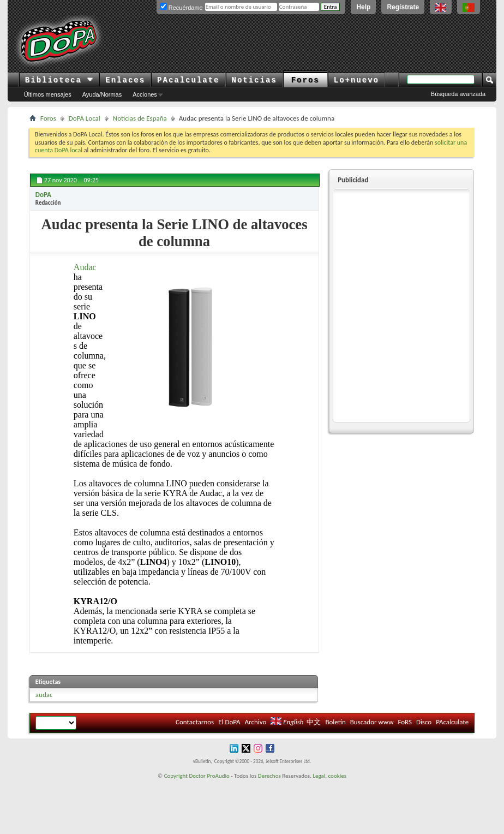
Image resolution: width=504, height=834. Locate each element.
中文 (314, 722)
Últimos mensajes (48, 94)
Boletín (335, 722)
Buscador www (372, 722)
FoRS (405, 722)
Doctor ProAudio (209, 776)
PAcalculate (188, 80)
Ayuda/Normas (102, 94)
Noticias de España (140, 118)
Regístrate (403, 7)
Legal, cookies (329, 776)
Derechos (269, 776)
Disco (424, 722)
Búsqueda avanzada (458, 94)
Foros (305, 80)
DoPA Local (85, 118)
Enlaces (125, 80)
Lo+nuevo (356, 80)
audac (44, 695)
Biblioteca (59, 80)
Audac (85, 267)
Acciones (145, 94)
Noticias (254, 80)
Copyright (176, 776)
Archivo (256, 722)
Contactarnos (195, 722)
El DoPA (229, 722)
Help (363, 7)
